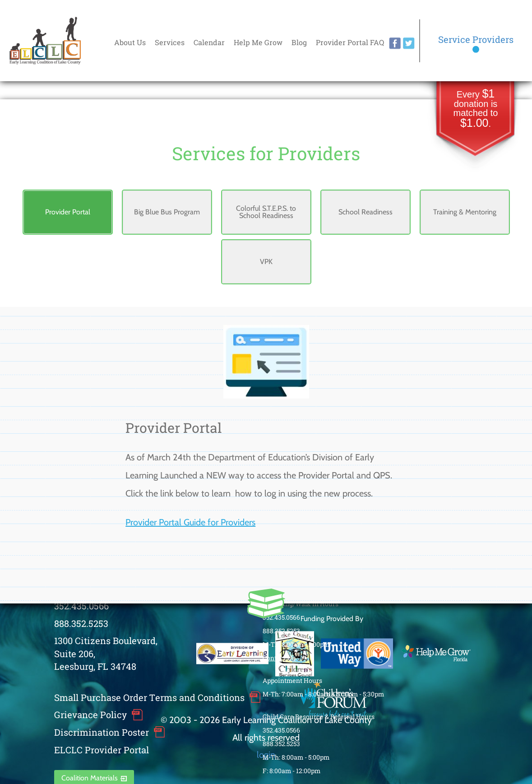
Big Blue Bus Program (167, 212)
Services (170, 42)
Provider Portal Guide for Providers (190, 522)
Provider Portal (68, 212)
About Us (130, 42)
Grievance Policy (90, 714)
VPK (266, 262)
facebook (395, 43)
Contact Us (279, 658)
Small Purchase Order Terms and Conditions (149, 697)
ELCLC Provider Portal (102, 750)
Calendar (209, 42)
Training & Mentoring (465, 212)
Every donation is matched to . (476, 109)
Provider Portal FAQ (350, 42)
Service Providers (476, 39)
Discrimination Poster (102, 732)
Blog (299, 42)
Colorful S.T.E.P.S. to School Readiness (266, 212)
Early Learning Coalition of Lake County (45, 41)
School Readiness (365, 212)
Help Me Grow (258, 42)
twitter (409, 43)
